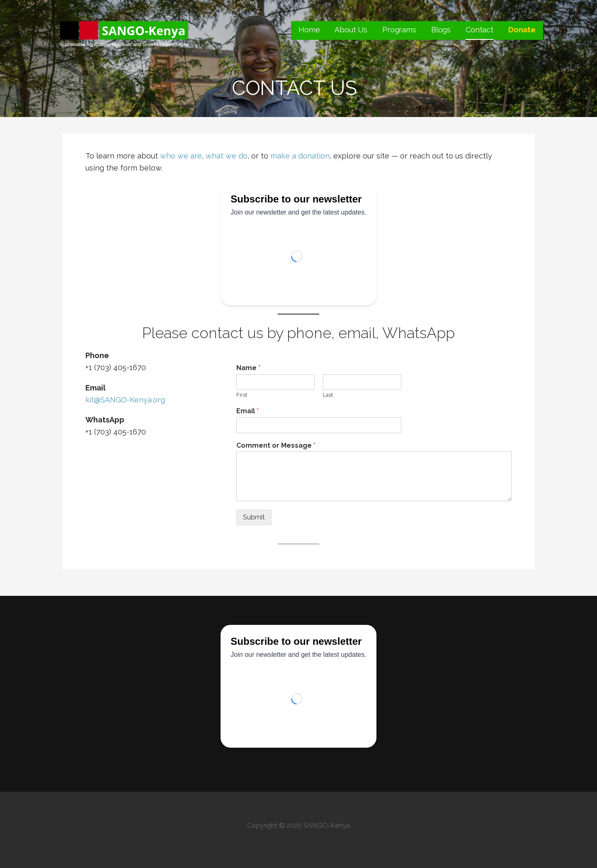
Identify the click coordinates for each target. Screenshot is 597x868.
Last (328, 395)
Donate (522, 30)
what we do (227, 156)
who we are (181, 156)
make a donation (300, 156)
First (242, 395)
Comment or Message (276, 445)
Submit (254, 517)
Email (248, 411)
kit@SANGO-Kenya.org (125, 400)
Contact (479, 30)
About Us (351, 30)
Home (309, 30)
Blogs (441, 30)
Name (248, 368)
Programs (399, 30)
